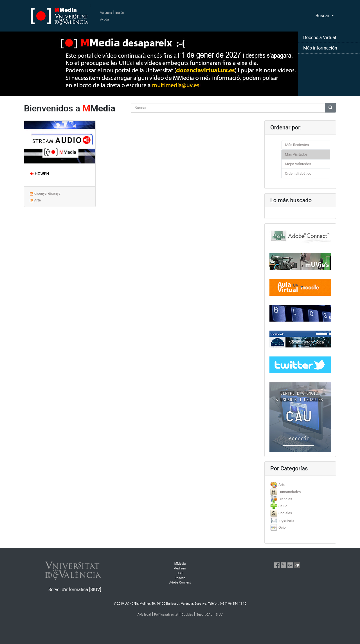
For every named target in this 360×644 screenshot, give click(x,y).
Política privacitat (166, 615)
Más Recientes (297, 145)
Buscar (323, 16)
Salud (283, 506)
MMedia (180, 564)
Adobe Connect (180, 583)
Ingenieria (286, 520)
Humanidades (290, 492)
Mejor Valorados (298, 164)
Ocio (282, 527)
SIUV (219, 615)
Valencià (106, 13)
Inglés (120, 13)
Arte (37, 200)
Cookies (187, 615)
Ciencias (285, 499)
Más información (320, 48)
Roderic (180, 578)
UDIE (180, 573)
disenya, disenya (47, 193)
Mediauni (180, 568)
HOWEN (40, 174)
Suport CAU (204, 615)
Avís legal (144, 615)
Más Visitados (296, 154)
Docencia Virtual (320, 38)
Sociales (285, 513)
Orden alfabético (298, 173)
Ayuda (104, 20)
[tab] (300, 485)
